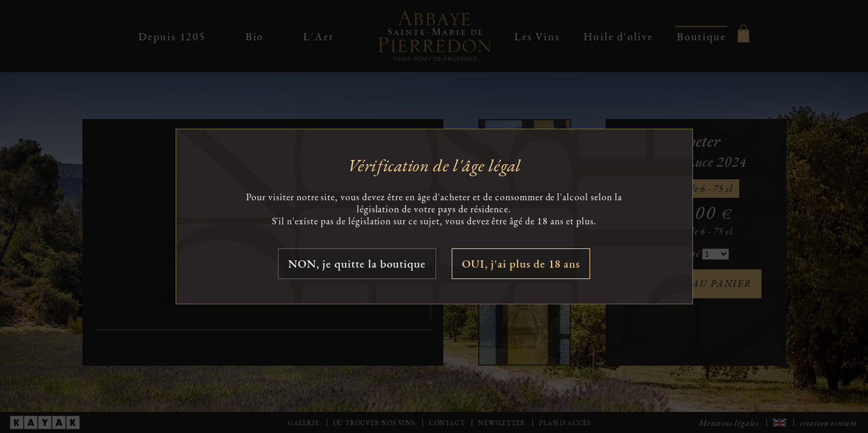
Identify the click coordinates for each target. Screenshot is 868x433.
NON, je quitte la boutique (357, 264)
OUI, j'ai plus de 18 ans (521, 264)
